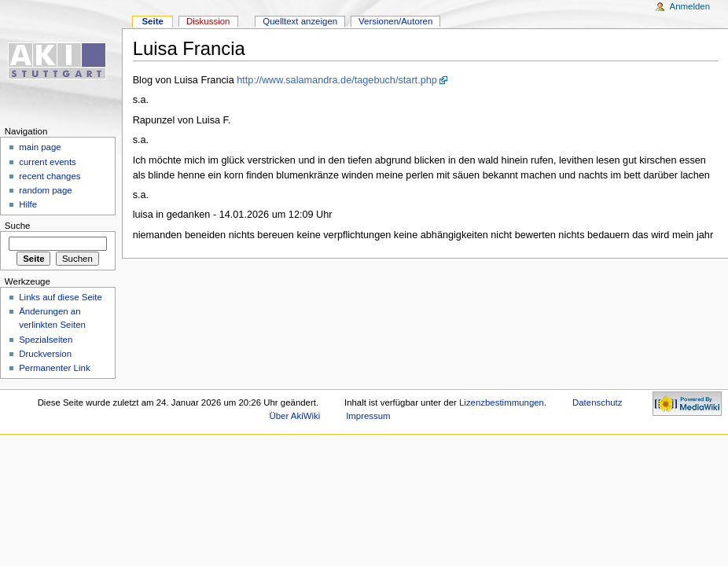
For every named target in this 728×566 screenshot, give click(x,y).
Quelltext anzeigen (300, 21)
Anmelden (690, 6)
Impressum (368, 416)
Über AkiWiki (295, 416)
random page (46, 190)
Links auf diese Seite (61, 297)
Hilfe (28, 204)
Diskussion (208, 21)
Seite (152, 21)
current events (48, 162)
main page (40, 147)
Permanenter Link (54, 368)
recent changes (50, 176)
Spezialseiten (46, 340)
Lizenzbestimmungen (502, 402)
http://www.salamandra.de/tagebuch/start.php (337, 80)
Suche (18, 226)
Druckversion (45, 354)
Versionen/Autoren (395, 21)
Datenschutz (597, 402)
